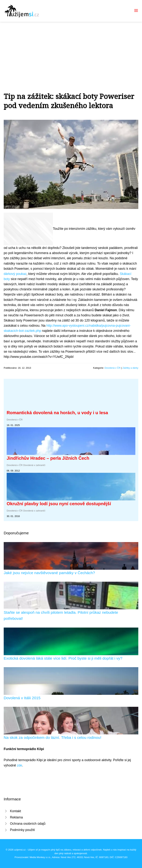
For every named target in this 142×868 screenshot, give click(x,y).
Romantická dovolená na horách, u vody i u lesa (57, 413)
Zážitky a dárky (130, 368)
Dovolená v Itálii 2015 (22, 698)
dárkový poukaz (15, 274)
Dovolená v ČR (112, 368)
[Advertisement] (71, 49)
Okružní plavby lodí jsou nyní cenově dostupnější (59, 504)
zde (19, 765)
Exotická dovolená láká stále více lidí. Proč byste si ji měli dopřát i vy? (63, 658)
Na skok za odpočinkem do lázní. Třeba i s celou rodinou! (53, 737)
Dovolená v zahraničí (34, 465)
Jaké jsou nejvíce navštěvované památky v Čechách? (49, 573)
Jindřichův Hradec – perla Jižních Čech (48, 458)
